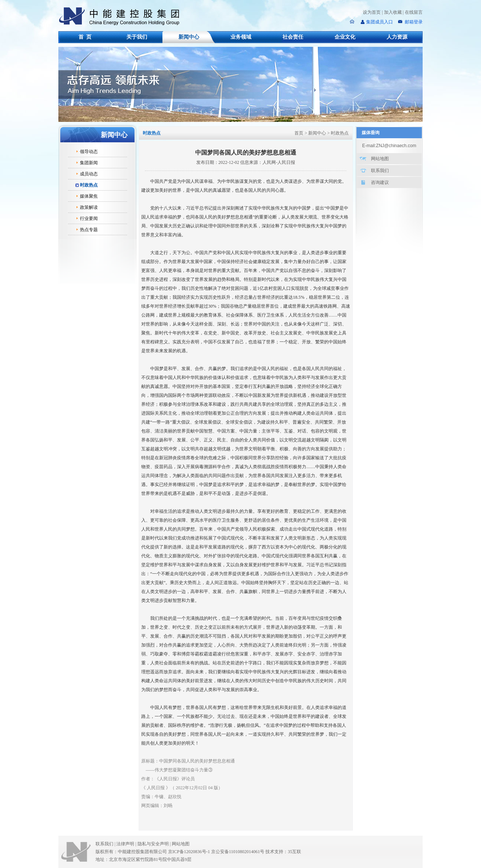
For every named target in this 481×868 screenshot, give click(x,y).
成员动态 (89, 174)
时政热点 (89, 185)
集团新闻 (89, 163)
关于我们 (137, 37)
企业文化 (345, 37)
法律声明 (127, 844)
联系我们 (380, 171)
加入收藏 (393, 12)
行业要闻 (89, 218)
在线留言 (414, 12)
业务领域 (241, 37)
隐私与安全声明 (153, 844)
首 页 (85, 37)
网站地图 (380, 159)
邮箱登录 (413, 22)
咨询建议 (380, 182)
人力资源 (397, 37)
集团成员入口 (380, 22)
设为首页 (372, 12)
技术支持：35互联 (283, 852)
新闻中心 (189, 37)
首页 (299, 133)
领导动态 (89, 152)
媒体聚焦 (89, 196)
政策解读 (89, 207)
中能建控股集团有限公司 (122, 16)
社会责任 (293, 37)
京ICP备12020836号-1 (189, 852)
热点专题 (89, 230)
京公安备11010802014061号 (238, 852)
